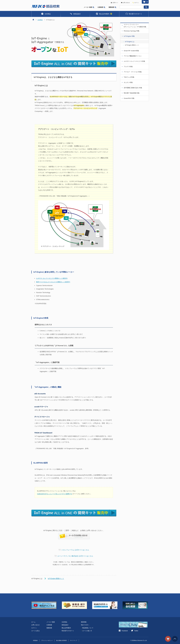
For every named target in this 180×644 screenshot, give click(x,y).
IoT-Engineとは (130, 42)
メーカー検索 (89, 7)
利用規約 (35, 640)
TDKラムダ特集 (129, 77)
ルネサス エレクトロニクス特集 (134, 61)
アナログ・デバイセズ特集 (133, 72)
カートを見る (35, 631)
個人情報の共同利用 (61, 640)
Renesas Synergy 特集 (132, 31)
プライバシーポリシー (47, 640)
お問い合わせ (125, 3)
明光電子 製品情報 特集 (132, 93)
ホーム (33, 622)
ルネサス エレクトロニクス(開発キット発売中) (52, 278)
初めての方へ (85, 625)
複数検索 (112, 7)
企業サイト (115, 3)
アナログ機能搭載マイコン (133, 56)
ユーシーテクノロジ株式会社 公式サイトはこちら (75, 556)
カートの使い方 (86, 631)
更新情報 (84, 622)
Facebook (123, 631)
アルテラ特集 (128, 67)
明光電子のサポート (134, 14)
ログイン (137, 3)
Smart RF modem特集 (131, 51)
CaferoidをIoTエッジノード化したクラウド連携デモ (55, 494)
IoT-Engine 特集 (129, 36)
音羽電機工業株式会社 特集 (133, 88)
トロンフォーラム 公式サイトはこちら (75, 550)
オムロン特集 (128, 82)
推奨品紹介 (75, 14)
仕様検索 (101, 7)
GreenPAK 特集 (129, 98)
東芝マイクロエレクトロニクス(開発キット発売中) (53, 282)
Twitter (135, 631)
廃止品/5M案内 (104, 14)
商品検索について (87, 628)
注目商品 (46, 14)
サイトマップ (74, 640)
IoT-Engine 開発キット (56, 579)
